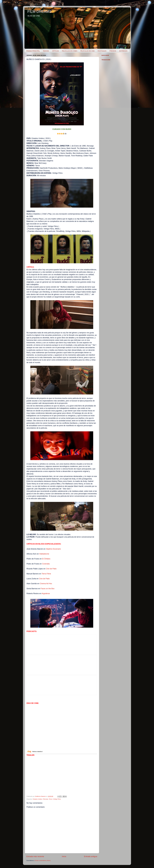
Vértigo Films (57, 799)
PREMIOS (113, 51)
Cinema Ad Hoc (46, 584)
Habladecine (44, 554)
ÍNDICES (46, 51)
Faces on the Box (48, 589)
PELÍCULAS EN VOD (87, 51)
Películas (46, 799)
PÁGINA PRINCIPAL (33, 51)
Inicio (64, 856)
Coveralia (46, 564)
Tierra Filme (46, 574)
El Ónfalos (46, 559)
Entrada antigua (91, 856)
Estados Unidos (37, 799)
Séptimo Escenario (53, 549)
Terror (51, 799)
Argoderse (46, 593)
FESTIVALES (102, 51)
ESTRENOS (123, 51)
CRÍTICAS (55, 51)
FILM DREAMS (39, 12)
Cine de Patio (51, 569)
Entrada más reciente (35, 856)
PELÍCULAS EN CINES (70, 51)
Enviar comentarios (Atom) (43, 860)
